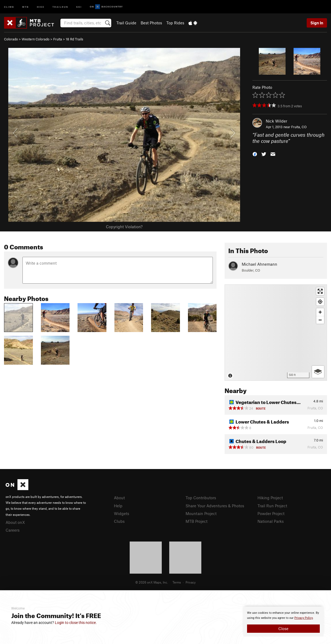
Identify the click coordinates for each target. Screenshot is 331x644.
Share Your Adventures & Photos (215, 506)
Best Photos (151, 23)
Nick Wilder (276, 121)
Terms (177, 582)
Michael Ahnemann (259, 264)
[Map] (276, 333)
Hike (41, 7)
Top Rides (175, 23)
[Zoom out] (320, 320)
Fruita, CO (299, 127)
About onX (15, 522)
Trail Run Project (272, 506)
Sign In (317, 23)
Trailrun (60, 7)
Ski (79, 7)
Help (118, 506)
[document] (283, 622)
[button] (255, 153)
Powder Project (271, 513)
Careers (13, 530)
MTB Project (197, 521)
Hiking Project (270, 498)
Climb (9, 7)
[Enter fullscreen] (320, 291)
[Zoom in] (320, 312)
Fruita (58, 39)
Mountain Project (201, 513)
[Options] (318, 372)
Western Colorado (36, 39)
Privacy (191, 582)
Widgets (122, 513)
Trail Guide (126, 23)
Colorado (11, 39)
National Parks (271, 521)
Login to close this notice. (76, 623)
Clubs (119, 521)
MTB (26, 7)
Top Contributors (201, 498)
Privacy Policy (304, 618)
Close (283, 628)
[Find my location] (320, 302)
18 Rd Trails (74, 39)
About (119, 498)
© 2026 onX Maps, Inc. (152, 582)
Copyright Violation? (124, 227)
